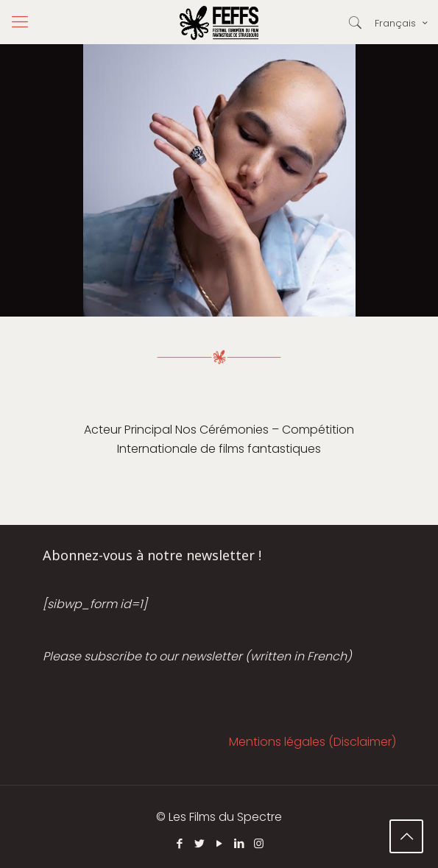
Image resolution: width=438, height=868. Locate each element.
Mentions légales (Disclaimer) (312, 742)
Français (402, 23)
